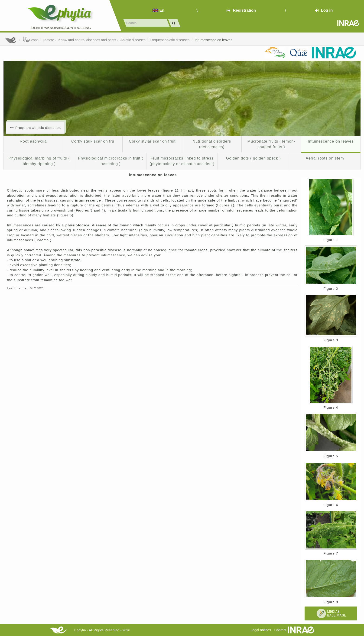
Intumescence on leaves (214, 40)
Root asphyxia (33, 141)
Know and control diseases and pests (87, 40)
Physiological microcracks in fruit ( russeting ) (111, 161)
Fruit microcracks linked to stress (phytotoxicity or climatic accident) (182, 161)
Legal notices (261, 630)
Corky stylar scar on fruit (152, 141)
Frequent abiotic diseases (170, 40)
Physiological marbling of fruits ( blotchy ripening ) (39, 161)
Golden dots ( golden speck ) (253, 158)
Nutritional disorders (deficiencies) (212, 144)
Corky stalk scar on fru (93, 141)
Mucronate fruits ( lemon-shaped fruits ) (271, 144)
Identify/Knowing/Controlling (61, 28)
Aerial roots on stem (325, 158)
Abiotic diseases (133, 40)
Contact (280, 630)
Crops (30, 40)
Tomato (48, 40)
